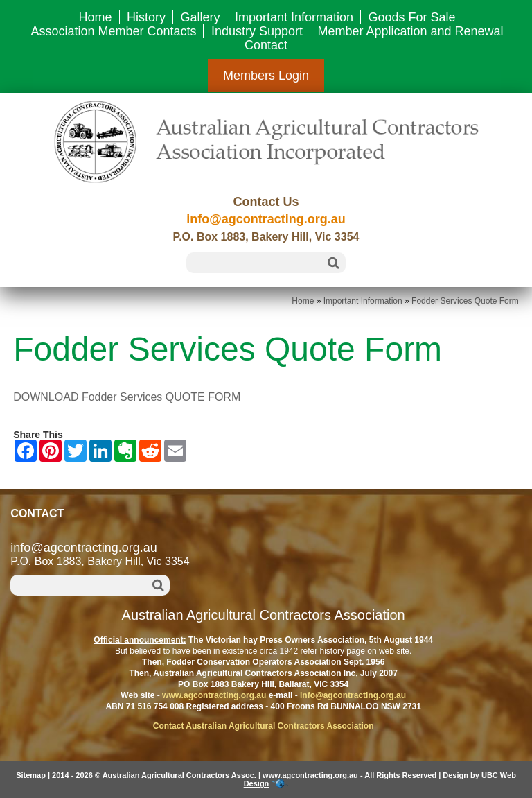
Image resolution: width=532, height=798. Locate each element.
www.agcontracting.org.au (214, 695)
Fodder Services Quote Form (465, 301)
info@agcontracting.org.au (266, 219)
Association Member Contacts (113, 31)
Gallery (200, 17)
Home (95, 17)
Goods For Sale (411, 17)
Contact (266, 45)
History (146, 17)
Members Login (266, 76)
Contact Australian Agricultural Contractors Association (264, 726)
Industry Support (257, 31)
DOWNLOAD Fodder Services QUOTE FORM (127, 397)
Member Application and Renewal (410, 31)
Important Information (294, 17)
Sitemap (31, 775)
